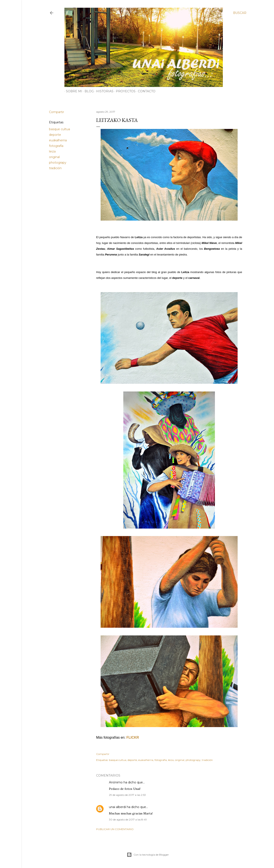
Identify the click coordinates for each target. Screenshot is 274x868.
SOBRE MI (73, 91)
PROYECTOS (124, 91)
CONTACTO (145, 91)
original (54, 157)
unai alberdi (117, 807)
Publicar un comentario (115, 829)
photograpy (58, 163)
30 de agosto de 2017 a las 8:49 (128, 819)
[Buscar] (240, 13)
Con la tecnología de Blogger (148, 855)
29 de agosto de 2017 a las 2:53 (127, 795)
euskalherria (58, 140)
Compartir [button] (57, 112)
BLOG (88, 91)
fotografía (56, 146)
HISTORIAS (103, 91)
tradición (55, 168)
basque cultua (60, 129)
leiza (52, 151)
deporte (55, 135)
